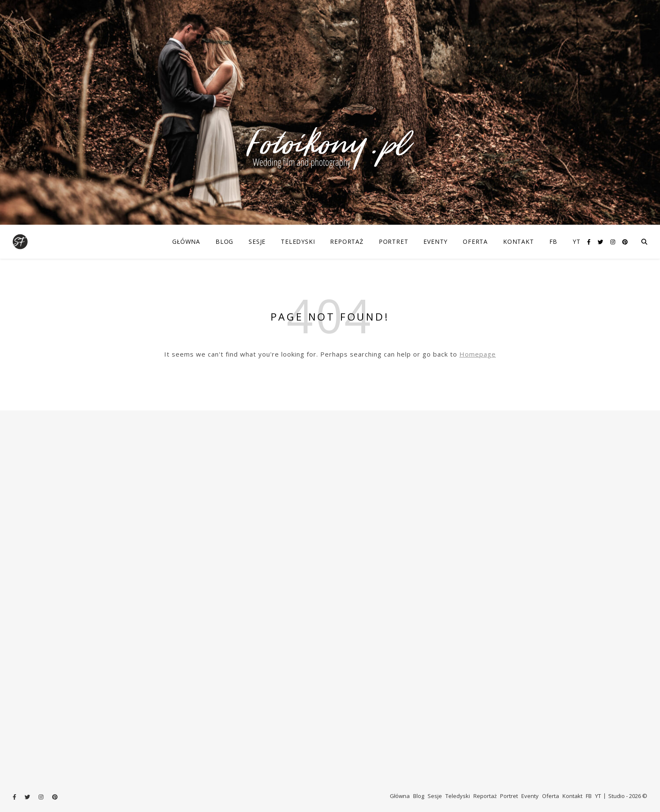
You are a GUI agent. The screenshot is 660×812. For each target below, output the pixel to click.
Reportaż (347, 241)
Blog (224, 241)
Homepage (478, 354)
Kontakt (519, 241)
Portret (394, 241)
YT (577, 241)
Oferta (475, 241)
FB (554, 241)
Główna (186, 241)
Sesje (257, 241)
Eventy (435, 241)
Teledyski (298, 241)
